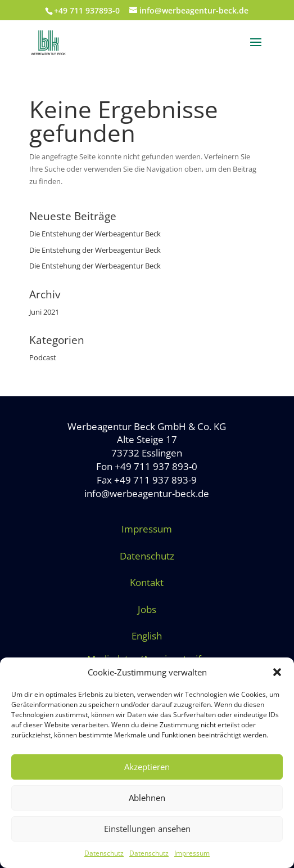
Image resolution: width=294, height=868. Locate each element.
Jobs (147, 609)
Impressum (192, 853)
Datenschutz (104, 853)
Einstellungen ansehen (147, 829)
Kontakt (147, 582)
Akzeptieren (147, 767)
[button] (277, 672)
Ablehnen (147, 798)
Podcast (43, 357)
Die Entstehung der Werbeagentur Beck (95, 234)
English (147, 636)
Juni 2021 (44, 312)
